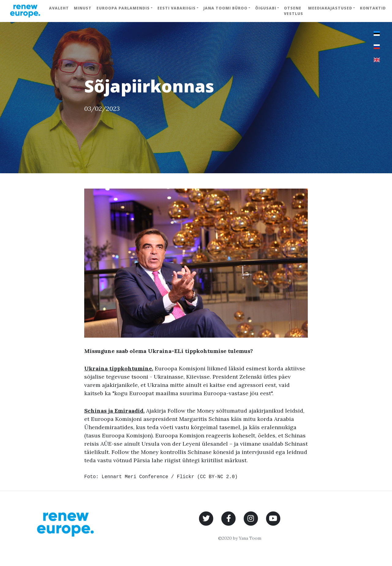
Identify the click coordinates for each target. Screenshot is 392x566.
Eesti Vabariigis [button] (177, 8)
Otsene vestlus (294, 11)
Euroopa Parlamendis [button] (123, 8)
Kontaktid (373, 8)
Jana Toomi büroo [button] (225, 8)
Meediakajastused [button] (330, 8)
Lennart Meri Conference (135, 477)
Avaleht (59, 8)
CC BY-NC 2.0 (217, 477)
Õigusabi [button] (266, 8)
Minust (83, 8)
